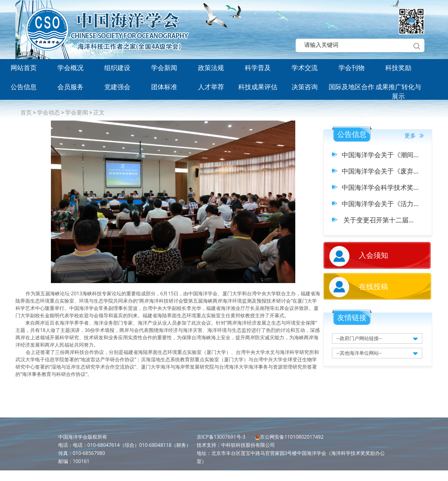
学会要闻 (77, 112)
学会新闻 (164, 68)
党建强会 (117, 87)
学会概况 (70, 68)
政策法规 (211, 68)
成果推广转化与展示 (398, 90)
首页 (26, 112)
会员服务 (70, 87)
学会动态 (48, 112)
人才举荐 (211, 87)
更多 (414, 135)
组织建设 (117, 68)
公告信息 (24, 87)
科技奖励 (398, 68)
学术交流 (305, 68)
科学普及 (258, 68)
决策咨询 (305, 87)
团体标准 (164, 87)
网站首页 (24, 68)
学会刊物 (351, 68)
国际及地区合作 (351, 87)
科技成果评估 (258, 87)
